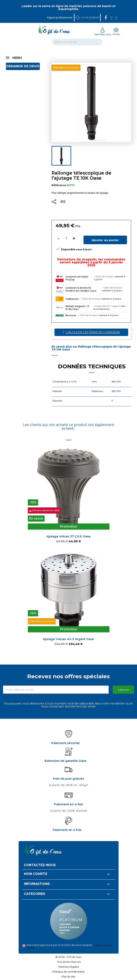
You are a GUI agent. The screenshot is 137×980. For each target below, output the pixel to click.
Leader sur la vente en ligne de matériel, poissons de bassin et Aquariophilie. (69, 8)
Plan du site (68, 977)
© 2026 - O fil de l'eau (68, 957)
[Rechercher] (77, 42)
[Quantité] (66, 238)
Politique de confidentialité (69, 972)
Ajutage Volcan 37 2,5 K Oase (68, 536)
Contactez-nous (40, 865)
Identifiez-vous (103, 33)
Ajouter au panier (105, 240)
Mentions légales (69, 967)
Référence (59, 185)
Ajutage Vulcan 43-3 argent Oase (68, 639)
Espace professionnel (60, 18)
